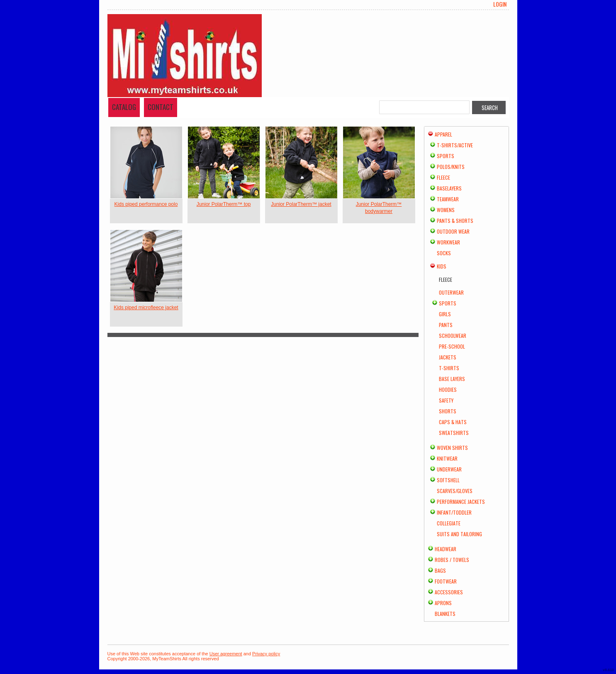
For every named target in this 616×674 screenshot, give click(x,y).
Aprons (443, 603)
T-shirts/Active (455, 145)
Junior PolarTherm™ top (224, 204)
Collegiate (449, 523)
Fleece (443, 177)
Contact (161, 107)
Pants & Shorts (455, 221)
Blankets (445, 614)
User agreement (226, 654)
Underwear (449, 469)
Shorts (448, 411)
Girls (445, 314)
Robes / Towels (452, 560)
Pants (446, 325)
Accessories (449, 592)
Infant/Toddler (454, 512)
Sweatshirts (454, 433)
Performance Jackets (461, 502)
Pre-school (452, 346)
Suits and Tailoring (459, 534)
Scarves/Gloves (455, 491)
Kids (442, 266)
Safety (446, 400)
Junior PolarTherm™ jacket (301, 204)
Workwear (448, 242)
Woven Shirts (452, 448)
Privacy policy (266, 654)
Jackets (448, 357)
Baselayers (449, 188)
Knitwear (447, 458)
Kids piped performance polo (146, 204)
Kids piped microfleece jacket (146, 308)
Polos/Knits (451, 167)
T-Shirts (449, 368)
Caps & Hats (453, 422)
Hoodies (448, 390)
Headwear (446, 549)
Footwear (446, 581)
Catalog (124, 107)
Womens (446, 210)
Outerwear (451, 292)
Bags (440, 570)
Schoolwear (453, 336)
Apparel (443, 134)
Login (500, 4)
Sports (446, 156)
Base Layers (452, 379)
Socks (444, 253)
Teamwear (448, 199)
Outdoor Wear (453, 231)
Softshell (448, 480)
